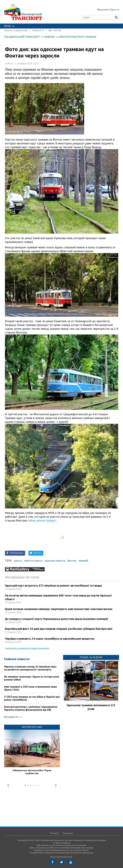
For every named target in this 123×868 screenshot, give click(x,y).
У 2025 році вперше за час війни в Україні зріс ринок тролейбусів (32, 698)
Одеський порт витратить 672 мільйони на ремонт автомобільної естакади (53, 586)
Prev (8, 785)
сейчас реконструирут (42, 521)
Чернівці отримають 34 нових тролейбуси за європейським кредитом (50, 639)
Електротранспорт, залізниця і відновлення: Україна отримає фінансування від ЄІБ (31, 708)
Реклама (54, 833)
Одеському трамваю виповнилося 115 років (91, 707)
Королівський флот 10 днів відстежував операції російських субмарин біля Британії (59, 629)
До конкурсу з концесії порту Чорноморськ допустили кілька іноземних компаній (56, 619)
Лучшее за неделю (91, 657)
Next (56, 785)
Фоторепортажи (32, 727)
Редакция (68, 833)
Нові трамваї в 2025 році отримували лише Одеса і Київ (31, 688)
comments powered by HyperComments (27, 648)
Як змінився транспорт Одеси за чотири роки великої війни (32, 678)
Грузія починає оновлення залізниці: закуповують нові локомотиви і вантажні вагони (59, 609)
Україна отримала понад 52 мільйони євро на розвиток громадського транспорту (30, 668)
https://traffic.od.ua (30, 12)
